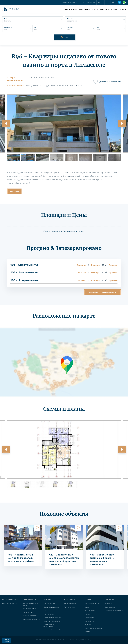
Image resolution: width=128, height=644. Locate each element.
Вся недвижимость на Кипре (30, 604)
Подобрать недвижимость (114, 611)
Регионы (87, 614)
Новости (87, 632)
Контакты (122, 9)
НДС (45, 611)
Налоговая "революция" (52, 630)
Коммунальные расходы (52, 621)
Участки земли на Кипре (31, 619)
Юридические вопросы (51, 607)
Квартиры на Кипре (30, 609)
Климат (87, 607)
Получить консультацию (70, 2)
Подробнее (14, 191)
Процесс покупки (49, 604)
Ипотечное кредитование (52, 618)
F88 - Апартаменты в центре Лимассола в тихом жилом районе (21, 558)
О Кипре (114, 9)
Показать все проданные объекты (102, 292)
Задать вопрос (110, 607)
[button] (6, 123)
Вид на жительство (70, 604)
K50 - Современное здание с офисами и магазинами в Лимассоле (102, 560)
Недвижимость (85, 9)
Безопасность (89, 618)
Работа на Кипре (70, 607)
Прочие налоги (49, 614)
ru (99, 2)
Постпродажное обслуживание (49, 626)
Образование (89, 621)
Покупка (95, 9)
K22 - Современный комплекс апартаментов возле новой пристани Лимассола (64, 560)
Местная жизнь (90, 611)
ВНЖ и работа (105, 9)
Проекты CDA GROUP (70, 9)
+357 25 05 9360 (88, 2)
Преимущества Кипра (92, 604)
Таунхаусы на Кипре (30, 616)
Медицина (88, 625)
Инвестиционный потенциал (94, 628)
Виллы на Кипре (28, 612)
